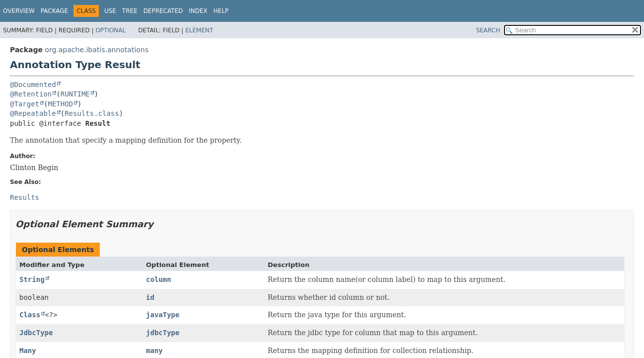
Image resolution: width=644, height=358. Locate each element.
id (150, 297)
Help (221, 11)
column (159, 279)
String (32, 279)
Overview (19, 11)
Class (30, 315)
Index (198, 11)
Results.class (92, 113)
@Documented (33, 85)
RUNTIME (75, 94)
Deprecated (163, 11)
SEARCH (488, 30)
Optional (110, 30)
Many (28, 351)
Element (199, 30)
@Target (25, 104)
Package (54, 11)
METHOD (60, 104)
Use (110, 11)
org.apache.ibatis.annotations (97, 50)
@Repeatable (33, 113)
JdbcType (36, 333)
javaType (163, 315)
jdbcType (163, 333)
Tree (130, 11)
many (154, 351)
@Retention (31, 94)
